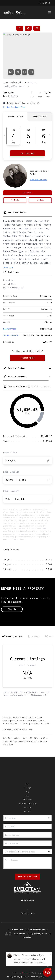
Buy (28, 792)
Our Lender (27, 800)
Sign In (44, 3)
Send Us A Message (28, 876)
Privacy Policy (13, 977)
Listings (27, 788)
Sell (27, 796)
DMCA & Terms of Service (34, 977)
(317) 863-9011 (27, 913)
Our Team (27, 807)
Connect (28, 811)
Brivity (25, 973)
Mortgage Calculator (28, 804)
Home (27, 784)
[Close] (50, 954)
